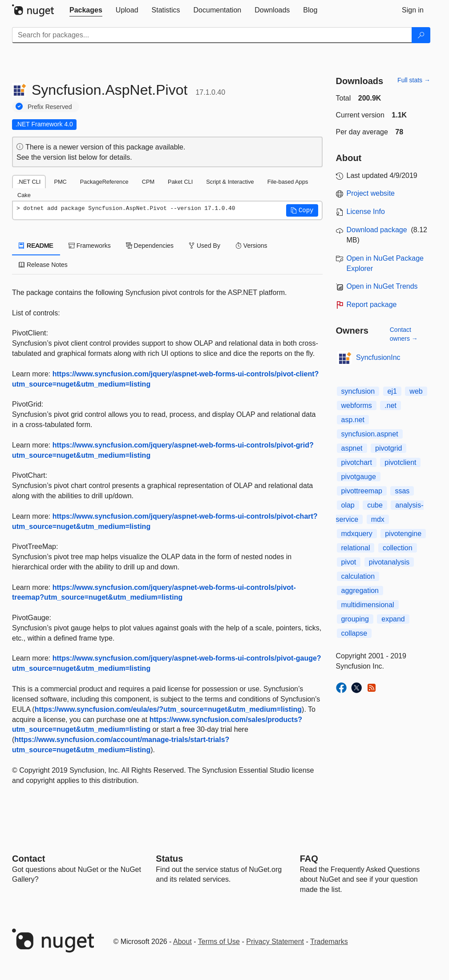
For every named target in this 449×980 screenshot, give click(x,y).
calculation (358, 576)
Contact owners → (404, 334)
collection (398, 548)
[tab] (86, 10)
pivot (349, 562)
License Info (366, 212)
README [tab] (36, 246)
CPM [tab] (148, 182)
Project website (371, 193)
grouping (355, 619)
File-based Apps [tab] (288, 182)
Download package (377, 230)
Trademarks (329, 942)
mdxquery (357, 534)
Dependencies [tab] (150, 246)
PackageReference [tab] (104, 182)
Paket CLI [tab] (180, 182)
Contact (28, 859)
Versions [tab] (251, 246)
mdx (378, 519)
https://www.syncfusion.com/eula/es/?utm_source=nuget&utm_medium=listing (168, 709)
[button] (302, 210)
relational (356, 548)
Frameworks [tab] (90, 246)
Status (169, 859)
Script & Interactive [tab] (230, 182)
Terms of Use (219, 942)
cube (375, 505)
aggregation (360, 591)
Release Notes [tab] (43, 265)
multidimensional (368, 605)
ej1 (392, 391)
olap (348, 505)
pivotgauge (359, 477)
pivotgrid (388, 448)
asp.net (353, 420)
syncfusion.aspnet (370, 434)
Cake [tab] (24, 195)
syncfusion (358, 391)
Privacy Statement (275, 942)
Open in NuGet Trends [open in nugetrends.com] (382, 286)
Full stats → (414, 80)
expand (393, 619)
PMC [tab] (60, 182)
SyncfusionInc (378, 357)
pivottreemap (362, 491)
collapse (354, 633)
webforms (357, 405)
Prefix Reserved (50, 107)
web (416, 391)
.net (390, 405)
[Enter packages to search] (212, 35)
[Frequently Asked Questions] (309, 859)
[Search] (421, 35)
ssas (402, 491)
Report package (372, 304)
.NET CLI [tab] (29, 182)
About (182, 942)
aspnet (352, 448)
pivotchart (357, 462)
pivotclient (400, 462)
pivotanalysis (389, 562)
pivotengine (403, 534)
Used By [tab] (204, 246)
